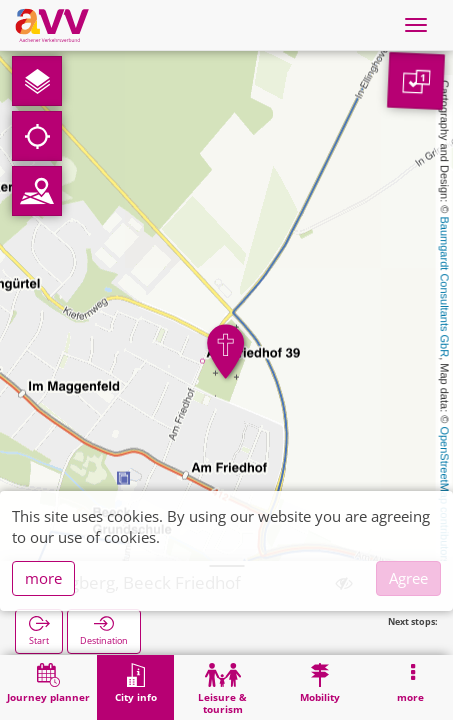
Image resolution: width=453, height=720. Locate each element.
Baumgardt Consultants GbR (445, 287)
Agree (408, 578)
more (43, 578)
